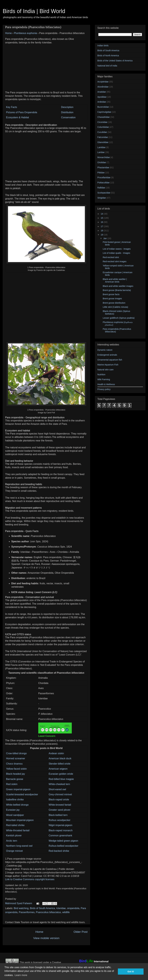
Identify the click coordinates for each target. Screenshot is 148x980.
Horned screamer (16, 758)
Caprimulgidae (104, 112)
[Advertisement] (46, 66)
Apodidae (102, 97)
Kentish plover (14, 836)
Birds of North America (108, 56)
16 (102, 222)
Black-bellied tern (58, 815)
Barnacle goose (15, 779)
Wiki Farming (104, 379)
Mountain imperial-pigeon (20, 820)
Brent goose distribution (114, 303)
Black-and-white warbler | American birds (115, 280)
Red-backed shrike (59, 851)
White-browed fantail (60, 805)
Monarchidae (104, 157)
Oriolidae (102, 162)
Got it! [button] (131, 972)
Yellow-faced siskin (17, 769)
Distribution (67, 112)
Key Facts (12, 107)
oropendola (73, 908)
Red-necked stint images (114, 261)
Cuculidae (102, 132)
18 (102, 231)
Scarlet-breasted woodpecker (22, 794)
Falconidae (103, 137)
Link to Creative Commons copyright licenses (30, 879)
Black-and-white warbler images (118, 286)
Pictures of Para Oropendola (22, 112)
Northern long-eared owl (19, 846)
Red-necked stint (111, 257)
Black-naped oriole (59, 800)
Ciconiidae (102, 122)
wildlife (66, 912)
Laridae (101, 152)
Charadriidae (104, 117)
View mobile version (46, 938)
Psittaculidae (104, 183)
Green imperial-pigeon (18, 789)
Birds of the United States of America (115, 61)
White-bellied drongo (17, 805)
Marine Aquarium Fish (108, 365)
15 (102, 218)
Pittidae (101, 173)
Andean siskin (56, 753)
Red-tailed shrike (15, 825)
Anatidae (102, 92)
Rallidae (101, 188)
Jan (105, 238)
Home (9, 33)
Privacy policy (104, 389)
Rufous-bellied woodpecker (64, 846)
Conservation (68, 117)
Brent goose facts (111, 294)
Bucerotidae (103, 107)
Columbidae (103, 127)
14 (102, 214)
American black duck (60, 758)
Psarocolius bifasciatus (48, 912)
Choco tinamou (14, 764)
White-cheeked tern (59, 784)
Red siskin (12, 784)
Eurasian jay (13, 810)
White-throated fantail (18, 830)
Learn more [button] (21, 975)
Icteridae (61, 908)
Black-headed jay (16, 774)
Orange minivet (15, 851)
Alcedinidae (103, 87)
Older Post (81, 932)
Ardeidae (102, 102)
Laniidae (102, 147)
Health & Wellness (106, 384)
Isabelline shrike (15, 800)
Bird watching (21, 908)
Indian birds (103, 46)
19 (102, 235)
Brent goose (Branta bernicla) (117, 290)
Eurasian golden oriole (61, 774)
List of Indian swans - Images (117, 249)
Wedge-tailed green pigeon (63, 841)
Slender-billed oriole (60, 764)
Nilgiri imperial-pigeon (61, 825)
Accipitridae (103, 82)
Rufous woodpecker (60, 820)
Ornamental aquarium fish (110, 360)
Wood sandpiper (15, 815)
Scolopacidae (104, 193)
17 (102, 226)
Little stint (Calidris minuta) (115, 307)
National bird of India (107, 66)
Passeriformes (27, 912)
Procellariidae (104, 177)
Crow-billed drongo (16, 753)
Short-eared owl (57, 789)
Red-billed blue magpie (61, 779)
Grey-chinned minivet (60, 794)
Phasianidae (103, 167)
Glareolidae (103, 142)
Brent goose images (112, 299)
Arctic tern (12, 841)
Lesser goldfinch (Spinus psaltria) (119, 318)
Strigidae (102, 198)
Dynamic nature (105, 350)
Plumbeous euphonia (25, 33)
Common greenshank (60, 836)
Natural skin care (106, 370)
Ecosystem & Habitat (18, 117)
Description (67, 107)
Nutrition (101, 374)
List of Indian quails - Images (116, 253)
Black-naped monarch (61, 830)
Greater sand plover (60, 810)
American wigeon (58, 769)
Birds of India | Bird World (34, 11)
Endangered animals (107, 355)
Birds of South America (42, 908)
